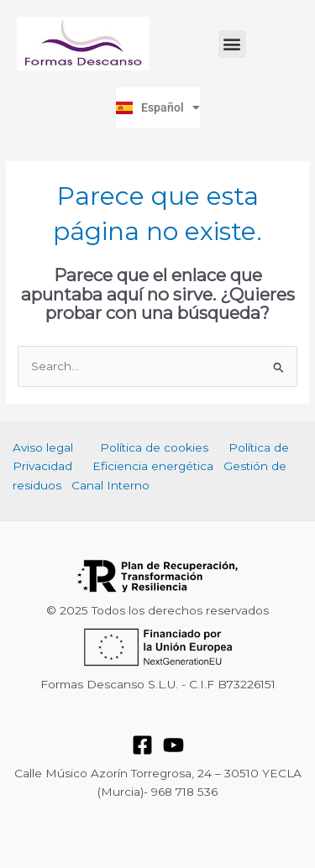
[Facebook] (142, 745)
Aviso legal (43, 447)
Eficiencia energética (153, 466)
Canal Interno (110, 485)
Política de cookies (154, 447)
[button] (232, 44)
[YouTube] (173, 745)
